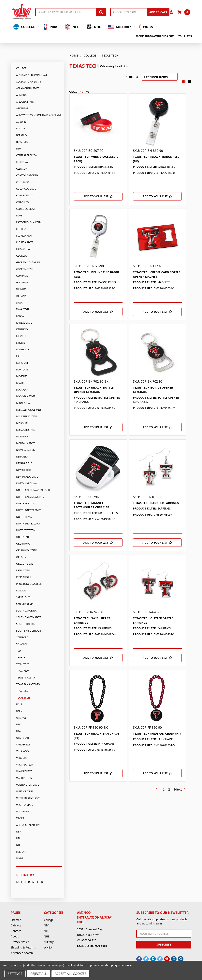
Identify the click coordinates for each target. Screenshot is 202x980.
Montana (22, 437)
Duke (19, 216)
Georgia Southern (28, 262)
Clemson (22, 169)
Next (180, 789)
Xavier (20, 818)
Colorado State (26, 189)
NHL (95, 27)
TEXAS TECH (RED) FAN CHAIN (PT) (157, 734)
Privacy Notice (20, 942)
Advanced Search (22, 953)
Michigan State (26, 396)
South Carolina (26, 611)
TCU (18, 651)
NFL (73, 27)
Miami (20, 383)
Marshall (22, 363)
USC (18, 724)
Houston (22, 283)
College (26, 27)
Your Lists (185, 36)
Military (122, 27)
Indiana (21, 296)
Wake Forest (24, 771)
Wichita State (25, 805)
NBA (52, 27)
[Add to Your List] (98, 196)
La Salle (21, 336)
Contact (16, 931)
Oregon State (25, 564)
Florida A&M (24, 236)
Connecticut (24, 195)
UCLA (19, 704)
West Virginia (25, 791)
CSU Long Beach (26, 209)
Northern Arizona (28, 524)
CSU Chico (22, 202)
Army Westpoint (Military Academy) (38, 115)
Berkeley (22, 135)
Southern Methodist (29, 631)
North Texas (24, 517)
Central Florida (26, 155)
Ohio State (23, 537)
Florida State (25, 242)
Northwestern (26, 530)
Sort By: (133, 77)
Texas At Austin (26, 678)
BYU (18, 149)
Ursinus (21, 718)
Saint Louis (23, 597)
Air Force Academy (28, 825)
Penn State (23, 570)
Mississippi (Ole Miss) (29, 410)
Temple (21, 658)
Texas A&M (23, 671)
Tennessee (23, 664)
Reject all (39, 974)
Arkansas (22, 108)
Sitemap (16, 920)
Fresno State (24, 249)
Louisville (23, 349)
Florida (21, 229)
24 (88, 92)
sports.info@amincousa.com (155, 36)
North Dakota (25, 503)
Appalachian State (28, 88)
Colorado (23, 182)
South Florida (25, 624)
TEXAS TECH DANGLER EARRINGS (156, 503)
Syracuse (22, 644)
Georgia (21, 256)
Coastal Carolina (27, 175)
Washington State (28, 785)
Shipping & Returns (23, 947)
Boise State (23, 142)
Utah (19, 731)
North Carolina (26, 483)
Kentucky (22, 329)
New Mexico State (27, 477)
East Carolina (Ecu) (28, 222)
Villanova (22, 751)
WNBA (148, 27)
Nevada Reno (24, 463)
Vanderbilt (23, 745)
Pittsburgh (23, 577)
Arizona (21, 95)
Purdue (21, 591)
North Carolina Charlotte (33, 490)
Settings (15, 974)
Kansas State (24, 323)
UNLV (19, 711)
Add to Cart (158, 12)
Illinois (21, 289)
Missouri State (25, 430)
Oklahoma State (26, 550)
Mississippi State (26, 416)
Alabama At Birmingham (31, 75)
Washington (24, 778)
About (15, 936)
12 (82, 92)
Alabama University (29, 82)
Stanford (22, 637)
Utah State (23, 738)
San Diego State (26, 604)
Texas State (23, 691)
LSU (18, 356)
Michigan (22, 390)
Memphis (22, 376)
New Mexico (24, 470)
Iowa (19, 303)
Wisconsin (23, 812)
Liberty (21, 343)
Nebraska (22, 457)
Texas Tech (23, 698)
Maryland (23, 370)
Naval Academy (26, 450)
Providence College (29, 584)
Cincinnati (23, 162)
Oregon (21, 557)
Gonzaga (22, 276)
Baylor (21, 129)
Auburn (21, 122)
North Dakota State (29, 510)
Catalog (16, 925)
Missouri (22, 423)
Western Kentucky (28, 798)
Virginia (21, 758)
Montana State (26, 443)
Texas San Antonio (28, 684)
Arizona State (25, 102)
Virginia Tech (25, 765)
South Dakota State (29, 617)
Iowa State (23, 309)
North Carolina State (30, 497)
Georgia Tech (25, 269)
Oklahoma (23, 544)
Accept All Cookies (70, 974)
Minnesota (23, 403)
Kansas (21, 316)
